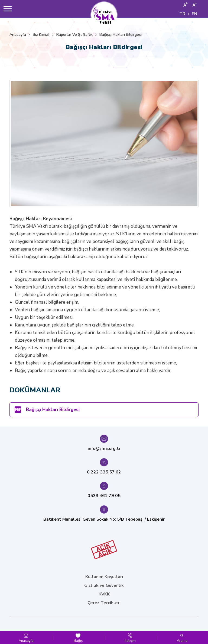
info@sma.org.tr (104, 448)
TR (182, 14)
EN (194, 14)
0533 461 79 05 (104, 496)
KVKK (104, 594)
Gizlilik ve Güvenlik (104, 585)
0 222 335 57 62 (104, 472)
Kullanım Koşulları (104, 577)
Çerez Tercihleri (104, 603)
